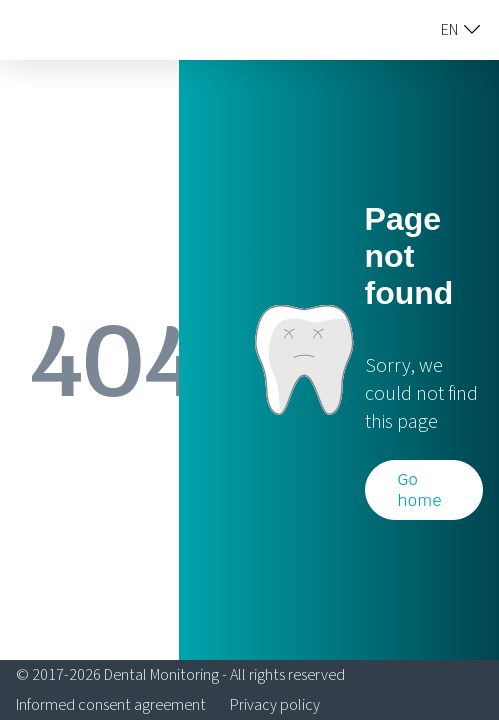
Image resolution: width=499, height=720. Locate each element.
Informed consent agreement (111, 705)
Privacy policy (275, 705)
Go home (420, 490)
